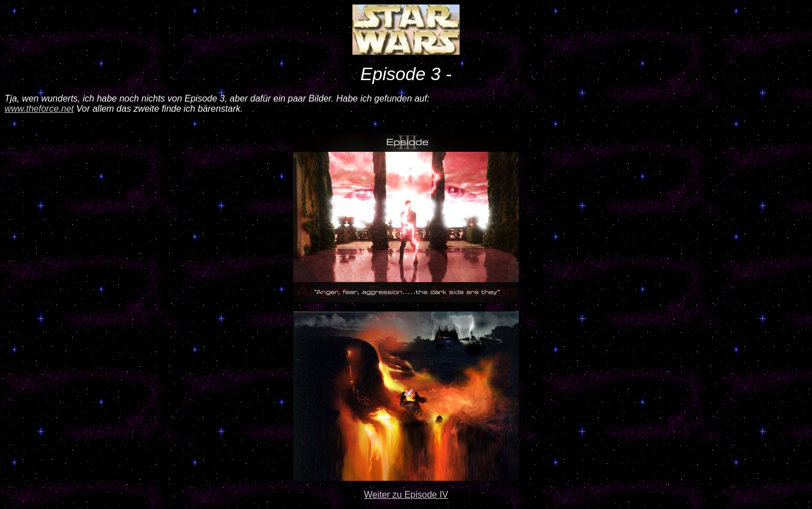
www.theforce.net (39, 109)
